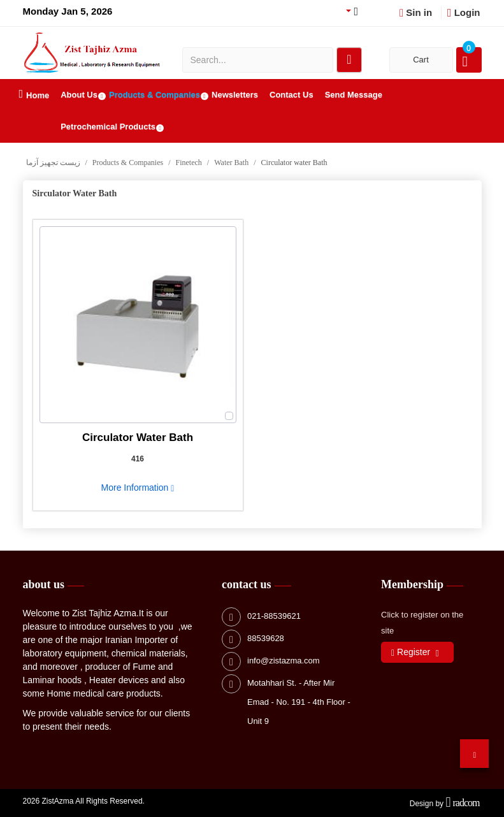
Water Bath (231, 163)
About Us (79, 95)
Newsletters (235, 95)
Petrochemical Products (108, 127)
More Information (138, 488)
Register (411, 652)
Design (421, 804)
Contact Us (292, 95)
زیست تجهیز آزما (53, 163)
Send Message (354, 95)
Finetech (189, 163)
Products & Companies (155, 95)
